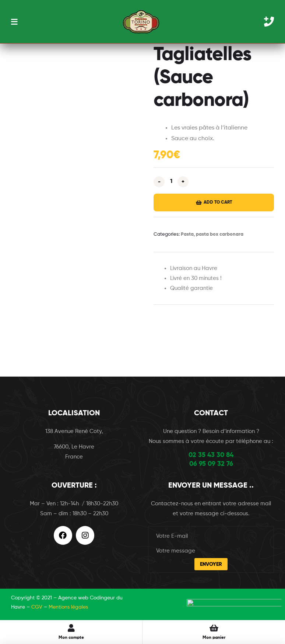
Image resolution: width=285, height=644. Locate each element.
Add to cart (218, 202)
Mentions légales (68, 607)
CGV (37, 607)
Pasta (187, 234)
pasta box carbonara (220, 234)
